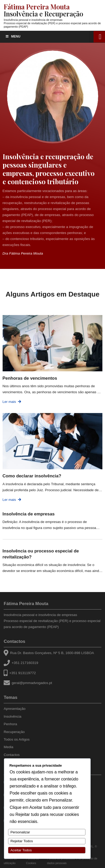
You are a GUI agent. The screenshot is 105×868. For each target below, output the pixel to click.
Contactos (14, 641)
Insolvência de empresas (29, 514)
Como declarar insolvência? (32, 476)
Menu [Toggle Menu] (13, 36)
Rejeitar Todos (22, 841)
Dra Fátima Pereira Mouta (23, 253)
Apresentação (14, 709)
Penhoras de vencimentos (30, 378)
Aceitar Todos (21, 850)
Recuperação (14, 732)
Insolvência (13, 716)
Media (8, 747)
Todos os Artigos (17, 739)
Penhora (10, 724)
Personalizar (20, 832)
